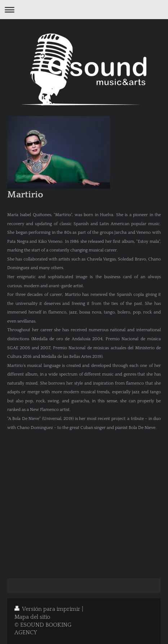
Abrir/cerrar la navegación (84, 10)
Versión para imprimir (48, 609)
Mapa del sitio (32, 617)
